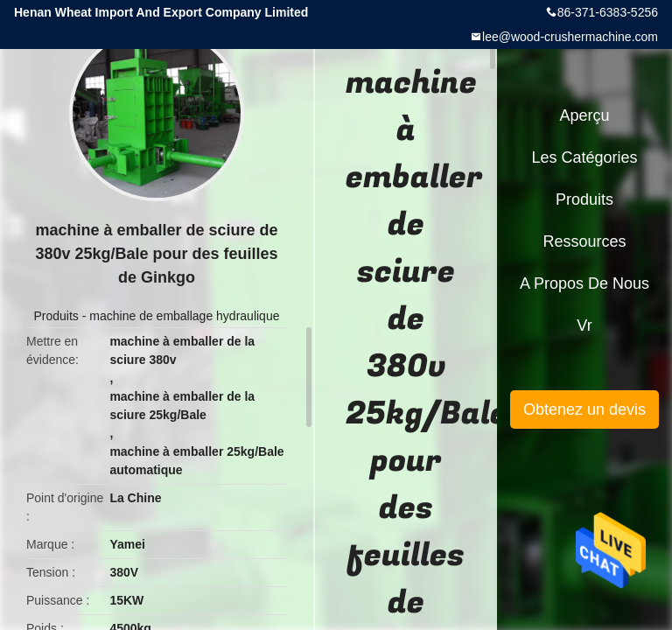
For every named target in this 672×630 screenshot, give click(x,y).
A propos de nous (584, 283)
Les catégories (584, 157)
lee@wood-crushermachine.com (570, 37)
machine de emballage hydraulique (184, 316)
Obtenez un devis (584, 409)
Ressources (584, 241)
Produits (56, 316)
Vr (584, 325)
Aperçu (584, 115)
